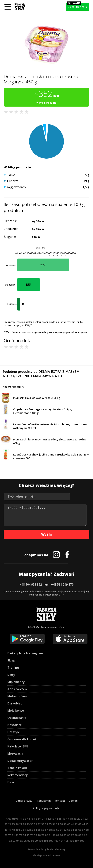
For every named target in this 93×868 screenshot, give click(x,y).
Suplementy (16, 682)
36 (54, 824)
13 (53, 819)
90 (83, 835)
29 (28, 824)
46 (6, 830)
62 (65, 830)
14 (56, 819)
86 (69, 835)
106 (72, 841)
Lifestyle (14, 732)
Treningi (13, 668)
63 (69, 830)
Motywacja (15, 754)
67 (83, 830)
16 (64, 819)
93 (14, 841)
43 (80, 824)
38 (61, 824)
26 (17, 824)
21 (82, 819)
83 (58, 835)
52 (28, 830)
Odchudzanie (17, 718)
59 (54, 830)
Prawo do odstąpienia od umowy (47, 849)
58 (50, 830)
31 (35, 824)
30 (32, 824)
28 (24, 824)
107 (77, 841)
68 (87, 830)
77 (35, 835)
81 (50, 835)
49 (17, 830)
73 (21, 835)
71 (13, 835)
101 (46, 841)
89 (80, 835)
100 (41, 841)
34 (46, 824)
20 (79, 819)
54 (35, 830)
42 (76, 824)
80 (46, 835)
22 (86, 819)
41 (72, 824)
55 (39, 830)
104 (61, 841)
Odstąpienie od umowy (47, 855)
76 (32, 835)
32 (39, 824)
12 (49, 819)
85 (65, 835)
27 (21, 824)
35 (50, 824)
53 (32, 830)
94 (18, 841)
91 (87, 835)
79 (43, 835)
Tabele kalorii (17, 768)
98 (32, 841)
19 (75, 819)
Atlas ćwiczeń (17, 689)
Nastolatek (15, 725)
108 (82, 841)
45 (87, 824)
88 (76, 835)
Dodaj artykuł (24, 801)
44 (83, 824)
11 (45, 819)
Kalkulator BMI (18, 746)
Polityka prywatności (47, 808)
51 (24, 830)
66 (80, 830)
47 (10, 830)
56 (43, 830)
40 (69, 824)
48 (13, 830)
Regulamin (44, 801)
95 (21, 841)
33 (43, 824)
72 (17, 835)
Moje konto (16, 711)
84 (61, 835)
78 (39, 835)
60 (58, 830)
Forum (12, 782)
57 (46, 830)
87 (72, 835)
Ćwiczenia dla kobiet (22, 739)
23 (6, 824)
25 (13, 824)
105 (66, 841)
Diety (11, 675)
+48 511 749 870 (62, 584)
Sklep (11, 660)
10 (42, 819)
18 (71, 819)
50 (21, 830)
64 (72, 830)
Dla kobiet (15, 703)
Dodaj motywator (20, 761)
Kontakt (60, 801)
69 (6, 835)
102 (51, 841)
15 (60, 819)
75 (28, 835)
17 (68, 819)
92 (10, 841)
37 (58, 824)
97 (29, 841)
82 (54, 835)
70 (10, 835)
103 (56, 841)
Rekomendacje (18, 775)
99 (36, 841)
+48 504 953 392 (31, 584)
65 (76, 830)
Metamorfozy (17, 696)
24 (10, 824)
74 (24, 835)
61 (61, 830)
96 (25, 841)
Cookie (73, 801)
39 (65, 824)
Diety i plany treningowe (25, 653)
